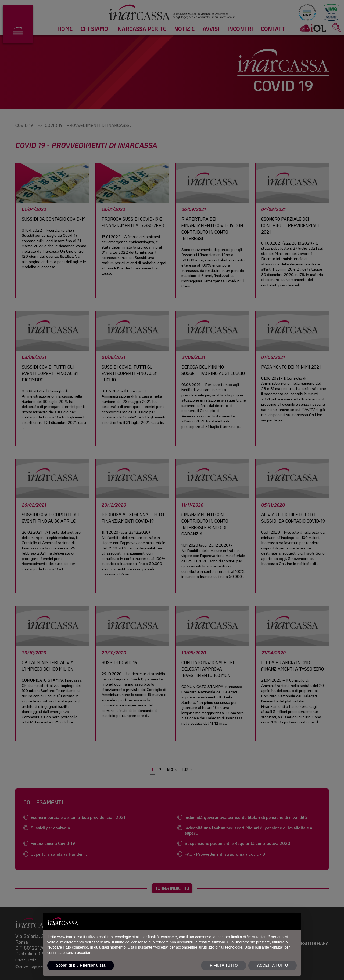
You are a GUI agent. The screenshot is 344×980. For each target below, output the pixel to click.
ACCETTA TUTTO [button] (273, 965)
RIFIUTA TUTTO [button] (224, 965)
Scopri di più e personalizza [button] (81, 965)
